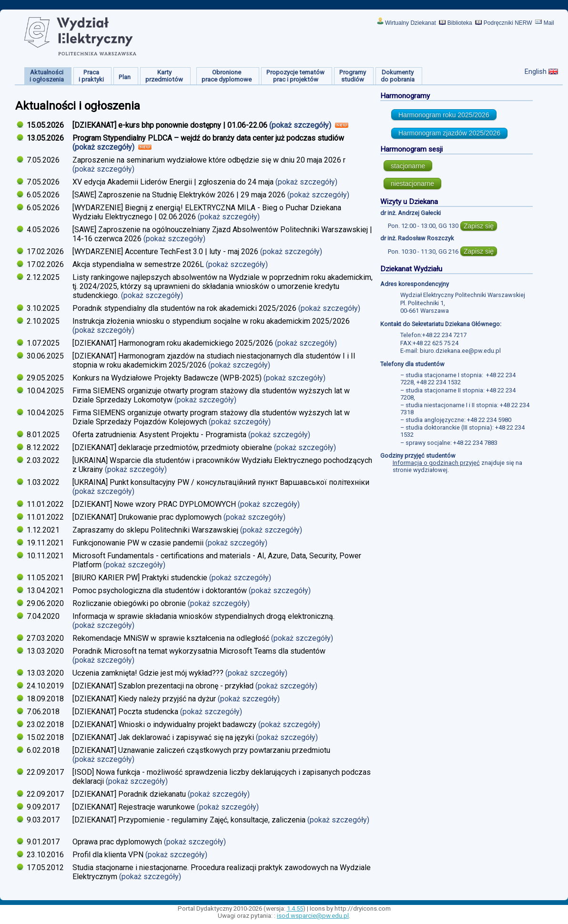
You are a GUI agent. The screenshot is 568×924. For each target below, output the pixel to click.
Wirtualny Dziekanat (411, 23)
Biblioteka (460, 23)
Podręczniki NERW (508, 23)
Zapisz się (479, 226)
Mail (549, 23)
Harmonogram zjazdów (449, 133)
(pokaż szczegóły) (301, 125)
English (536, 72)
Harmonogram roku (444, 115)
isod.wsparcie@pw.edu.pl (313, 916)
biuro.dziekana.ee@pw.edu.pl (460, 351)
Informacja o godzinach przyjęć (436, 463)
